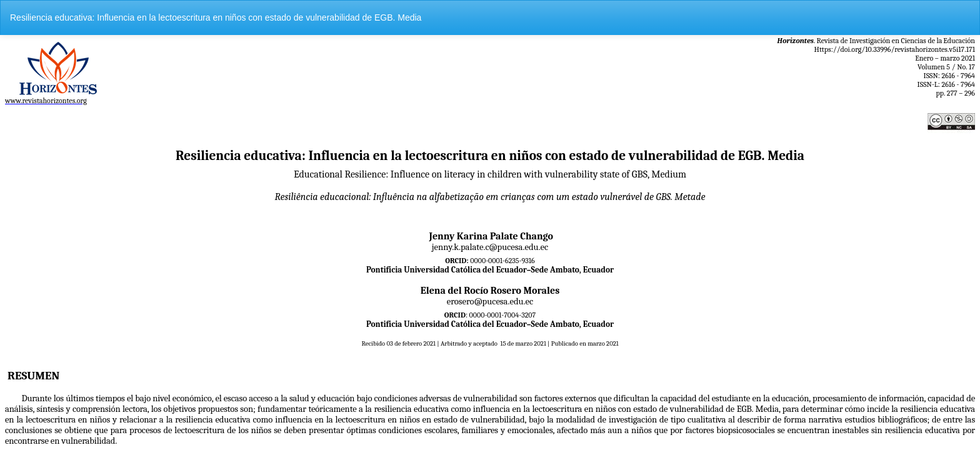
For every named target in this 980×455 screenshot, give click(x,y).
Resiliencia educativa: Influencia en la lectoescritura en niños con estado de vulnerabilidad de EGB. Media (216, 17)
